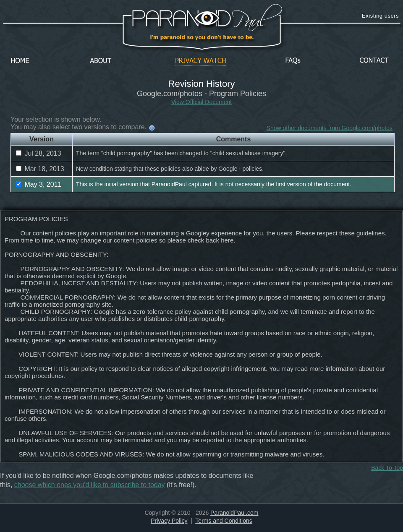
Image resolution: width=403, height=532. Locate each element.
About (103, 61)
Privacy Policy (169, 521)
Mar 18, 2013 (40, 169)
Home (20, 61)
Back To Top (387, 468)
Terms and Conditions (224, 521)
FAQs (293, 61)
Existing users (380, 16)
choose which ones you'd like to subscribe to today (90, 485)
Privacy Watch (201, 61)
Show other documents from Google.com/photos (330, 128)
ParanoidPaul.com (234, 513)
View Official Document (201, 102)
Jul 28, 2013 (39, 153)
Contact (374, 61)
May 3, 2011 (39, 184)
